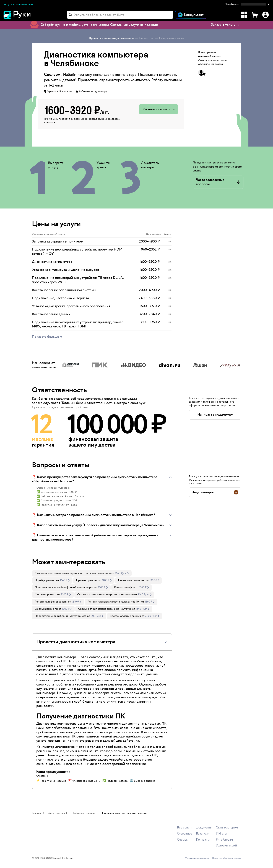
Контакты (203, 840)
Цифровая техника (83, 813)
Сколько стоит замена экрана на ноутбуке (105, 609)
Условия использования (197, 858)
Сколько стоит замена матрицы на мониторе (105, 595)
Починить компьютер (132, 580)
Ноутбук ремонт (45, 580)
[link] (82, 573)
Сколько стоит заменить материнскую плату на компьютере (73, 573)
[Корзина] (255, 15)
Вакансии (203, 834)
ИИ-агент (223, 834)
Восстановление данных (125, 616)
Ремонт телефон (125, 587)
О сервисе (184, 834)
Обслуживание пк (46, 609)
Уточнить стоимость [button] (158, 109)
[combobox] (120, 15)
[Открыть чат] (191, 15)
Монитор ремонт (46, 595)
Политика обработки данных (227, 858)
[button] (247, 4)
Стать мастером (227, 828)
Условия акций (226, 846)
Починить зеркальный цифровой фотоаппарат (64, 587)
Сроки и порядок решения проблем (60, 407)
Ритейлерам (224, 840)
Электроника (57, 813)
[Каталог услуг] (244, 15)
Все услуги (185, 828)
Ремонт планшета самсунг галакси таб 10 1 (114, 602)
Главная (37, 813)
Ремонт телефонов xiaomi (51, 602)
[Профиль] (266, 15)
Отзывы (183, 840)
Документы (204, 828)
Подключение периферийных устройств (61, 616)
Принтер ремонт (87, 580)
